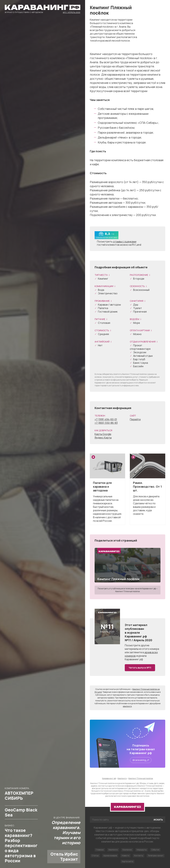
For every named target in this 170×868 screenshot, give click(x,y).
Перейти (135, 419)
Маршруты (142, 850)
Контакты (139, 856)
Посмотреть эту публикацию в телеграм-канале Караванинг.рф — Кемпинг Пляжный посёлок (128, 590)
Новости (125, 856)
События (155, 850)
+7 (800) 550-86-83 (106, 423)
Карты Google (103, 434)
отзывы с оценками (125, 242)
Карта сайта (128, 861)
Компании (127, 850)
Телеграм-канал (156, 856)
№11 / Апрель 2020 (72, 12)
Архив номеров (110, 856)
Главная (100, 850)
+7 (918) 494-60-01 (106, 419)
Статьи (95, 856)
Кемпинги (113, 850)
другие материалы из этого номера (142, 647)
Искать (158, 820)
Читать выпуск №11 (140, 668)
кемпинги (127, 706)
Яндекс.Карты (103, 438)
